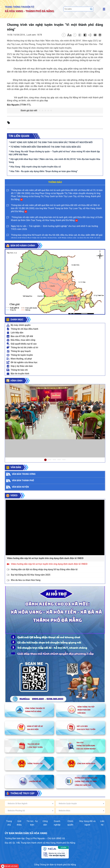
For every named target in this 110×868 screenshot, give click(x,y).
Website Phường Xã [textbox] (16, 811)
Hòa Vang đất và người (87, 823)
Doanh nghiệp (57, 823)
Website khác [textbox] (64, 811)
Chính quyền (70, 823)
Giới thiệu (19, 823)
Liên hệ (102, 823)
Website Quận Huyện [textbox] (68, 803)
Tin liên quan (19, 136)
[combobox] (30, 803)
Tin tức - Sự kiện (32, 823)
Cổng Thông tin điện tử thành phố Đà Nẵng (55, 865)
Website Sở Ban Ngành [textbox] (18, 803)
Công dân (45, 823)
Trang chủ (9, 823)
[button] (10, 423)
